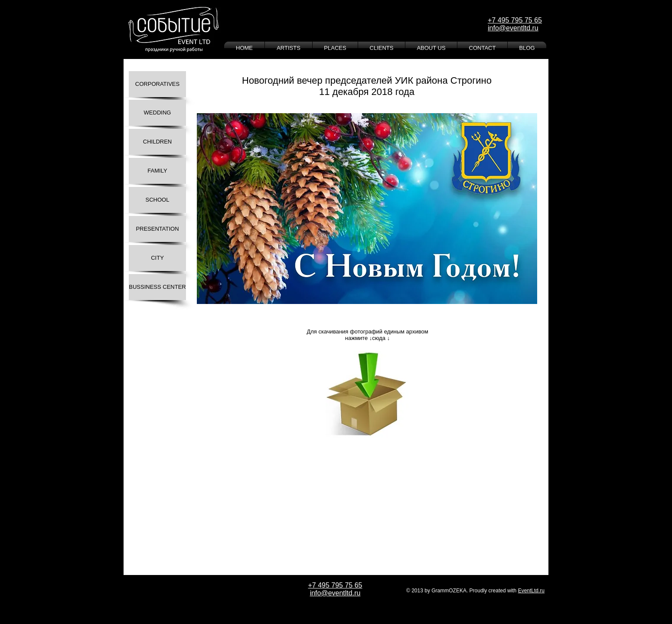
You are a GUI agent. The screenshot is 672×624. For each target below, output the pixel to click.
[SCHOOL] (157, 200)
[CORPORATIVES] (157, 84)
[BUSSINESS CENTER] (157, 287)
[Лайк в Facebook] (227, 464)
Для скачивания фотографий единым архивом (367, 332)
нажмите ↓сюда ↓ (367, 338)
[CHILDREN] (157, 142)
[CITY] (157, 258)
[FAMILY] (157, 171)
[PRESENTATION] (157, 229)
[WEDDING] (157, 113)
